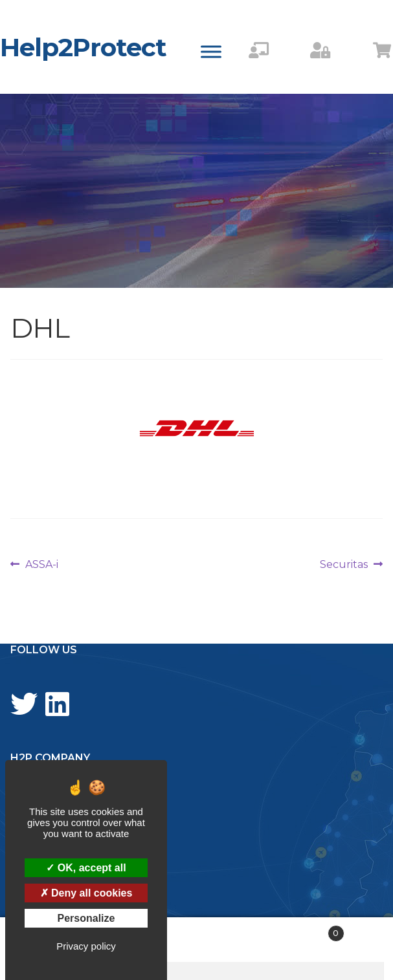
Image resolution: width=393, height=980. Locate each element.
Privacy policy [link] (86, 946)
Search (196, 940)
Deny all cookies (86, 893)
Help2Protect (83, 47)
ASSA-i (41, 565)
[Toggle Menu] (211, 51)
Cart (303, 931)
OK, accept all (86, 868)
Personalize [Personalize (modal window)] (86, 918)
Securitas (344, 565)
